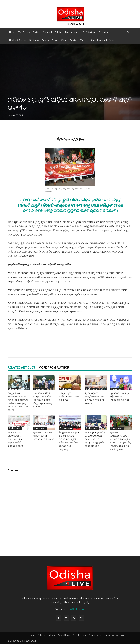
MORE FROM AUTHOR (54, 367)
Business (34, 40)
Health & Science (18, 40)
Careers (82, 635)
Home (12, 32)
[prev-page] (10, 456)
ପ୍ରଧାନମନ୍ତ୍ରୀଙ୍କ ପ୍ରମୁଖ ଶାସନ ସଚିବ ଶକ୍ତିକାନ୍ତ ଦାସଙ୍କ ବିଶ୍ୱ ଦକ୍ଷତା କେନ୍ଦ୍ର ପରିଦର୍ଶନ (43, 400)
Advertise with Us (46, 635)
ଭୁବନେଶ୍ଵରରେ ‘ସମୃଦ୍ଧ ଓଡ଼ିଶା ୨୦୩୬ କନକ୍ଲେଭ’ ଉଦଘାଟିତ (121, 397)
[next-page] (15, 456)
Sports (45, 40)
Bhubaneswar (40, 389)
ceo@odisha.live (76, 609)
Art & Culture (89, 32)
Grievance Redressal (115, 635)
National (47, 32)
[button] (128, 32)
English (74, 40)
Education (104, 32)
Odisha (58, 32)
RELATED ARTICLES (21, 367)
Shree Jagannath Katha (102, 40)
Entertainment (72, 32)
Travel (55, 40)
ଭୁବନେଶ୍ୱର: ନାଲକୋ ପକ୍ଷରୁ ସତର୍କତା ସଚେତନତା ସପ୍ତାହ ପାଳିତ (44, 436)
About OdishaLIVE (66, 635)
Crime (64, 40)
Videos (84, 40)
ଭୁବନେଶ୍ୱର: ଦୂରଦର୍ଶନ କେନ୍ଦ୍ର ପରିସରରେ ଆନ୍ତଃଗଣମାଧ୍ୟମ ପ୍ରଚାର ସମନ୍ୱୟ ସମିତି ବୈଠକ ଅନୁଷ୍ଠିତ (95, 439)
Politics (37, 32)
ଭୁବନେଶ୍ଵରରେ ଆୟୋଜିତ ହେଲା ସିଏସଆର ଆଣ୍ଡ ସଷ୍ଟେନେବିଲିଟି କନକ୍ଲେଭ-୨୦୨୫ (15, 439)
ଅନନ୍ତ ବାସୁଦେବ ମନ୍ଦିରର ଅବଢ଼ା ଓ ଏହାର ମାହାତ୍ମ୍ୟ (69, 397)
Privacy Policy (95, 635)
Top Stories (24, 32)
